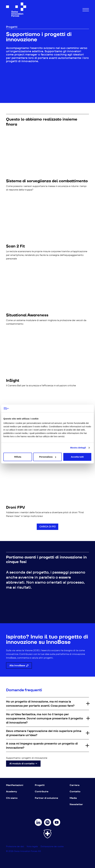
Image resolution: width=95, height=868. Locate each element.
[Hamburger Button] (86, 10)
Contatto (75, 791)
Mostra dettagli (78, 448)
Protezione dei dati (15, 846)
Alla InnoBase (19, 665)
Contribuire (42, 791)
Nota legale (33, 846)
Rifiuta (18, 457)
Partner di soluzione (46, 798)
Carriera (74, 785)
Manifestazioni (15, 785)
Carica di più (47, 527)
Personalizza (48, 457)
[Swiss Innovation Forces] (16, 10)
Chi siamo (12, 798)
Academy (12, 791)
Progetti (40, 785)
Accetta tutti (77, 457)
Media (73, 798)
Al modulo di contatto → (23, 764)
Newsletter (76, 804)
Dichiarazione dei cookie (52, 846)
